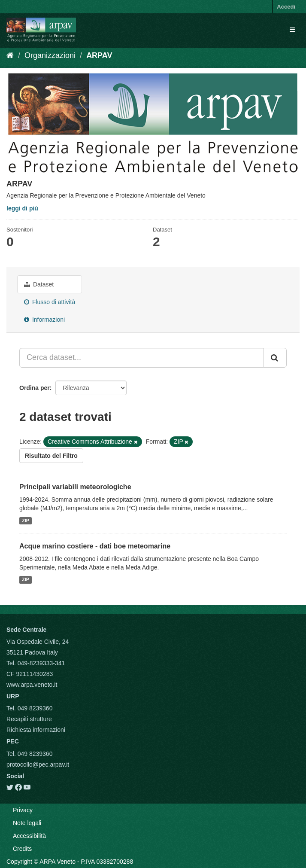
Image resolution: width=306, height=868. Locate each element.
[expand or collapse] (292, 30)
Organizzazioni (50, 55)
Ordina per (35, 388)
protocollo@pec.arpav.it (38, 764)
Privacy (23, 810)
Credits (22, 849)
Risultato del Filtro (51, 456)
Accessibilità (29, 836)
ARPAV (99, 55)
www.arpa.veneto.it (32, 685)
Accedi (286, 7)
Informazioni (44, 320)
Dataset (39, 284)
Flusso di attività (50, 302)
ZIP (25, 521)
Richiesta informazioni (36, 730)
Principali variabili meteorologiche (75, 487)
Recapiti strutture (29, 719)
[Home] (10, 55)
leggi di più (22, 208)
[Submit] (275, 358)
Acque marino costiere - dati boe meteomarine (95, 546)
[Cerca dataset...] (142, 358)
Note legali (27, 823)
